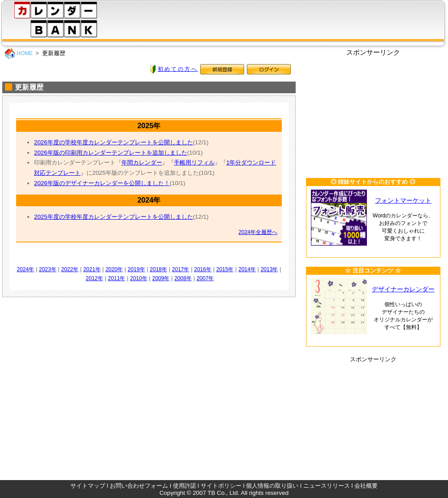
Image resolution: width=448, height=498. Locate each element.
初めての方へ (178, 69)
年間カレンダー (142, 162)
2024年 (26, 269)
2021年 (92, 269)
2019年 (136, 269)
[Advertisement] (373, 113)
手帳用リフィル (194, 162)
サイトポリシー (221, 486)
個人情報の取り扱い (272, 486)
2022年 (70, 269)
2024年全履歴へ (258, 232)
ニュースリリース (327, 486)
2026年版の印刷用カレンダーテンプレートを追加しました (111, 153)
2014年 (247, 269)
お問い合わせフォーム (139, 486)
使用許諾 (185, 486)
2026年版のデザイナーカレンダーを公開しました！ (102, 183)
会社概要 (366, 486)
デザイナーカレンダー (403, 289)
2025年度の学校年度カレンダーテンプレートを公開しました (114, 217)
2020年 (114, 269)
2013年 (269, 269)
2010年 (139, 278)
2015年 (225, 269)
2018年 (158, 269)
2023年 (48, 269)
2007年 (205, 278)
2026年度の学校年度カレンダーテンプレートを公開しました (114, 142)
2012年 (94, 278)
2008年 (183, 278)
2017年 (181, 269)
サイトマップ (88, 486)
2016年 (203, 269)
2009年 (161, 278)
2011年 (117, 278)
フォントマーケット (403, 201)
